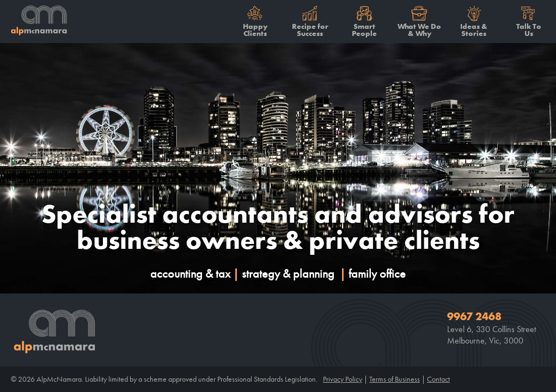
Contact (438, 379)
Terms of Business (395, 379)
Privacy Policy (343, 379)
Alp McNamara (35, 22)
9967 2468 (474, 317)
